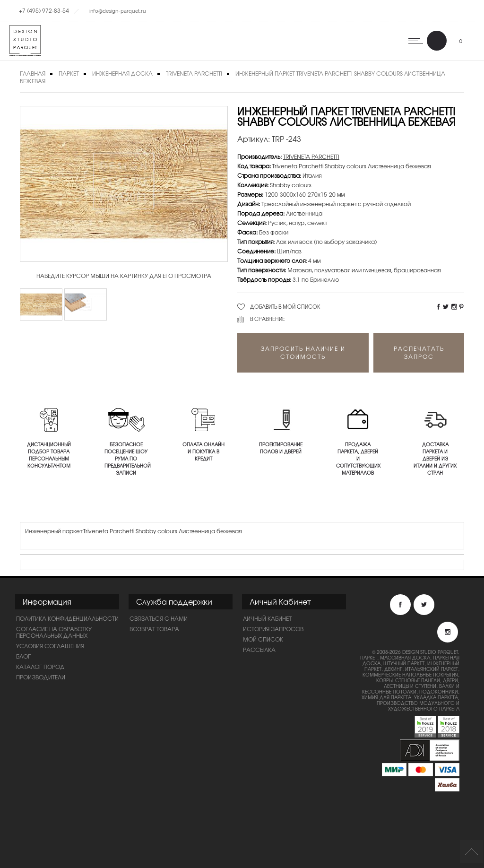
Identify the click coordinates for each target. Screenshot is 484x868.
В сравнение (268, 319)
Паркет (69, 73)
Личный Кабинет (267, 618)
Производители (41, 677)
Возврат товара (154, 629)
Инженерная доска (122, 73)
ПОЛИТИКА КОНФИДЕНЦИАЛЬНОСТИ (67, 618)
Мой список (263, 639)
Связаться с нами (159, 618)
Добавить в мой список (285, 306)
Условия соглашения (50, 646)
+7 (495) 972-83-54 (44, 10)
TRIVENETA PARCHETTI (194, 73)
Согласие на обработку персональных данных (54, 632)
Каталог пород (40, 667)
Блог (23, 656)
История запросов (273, 629)
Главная (33, 73)
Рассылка (259, 650)
